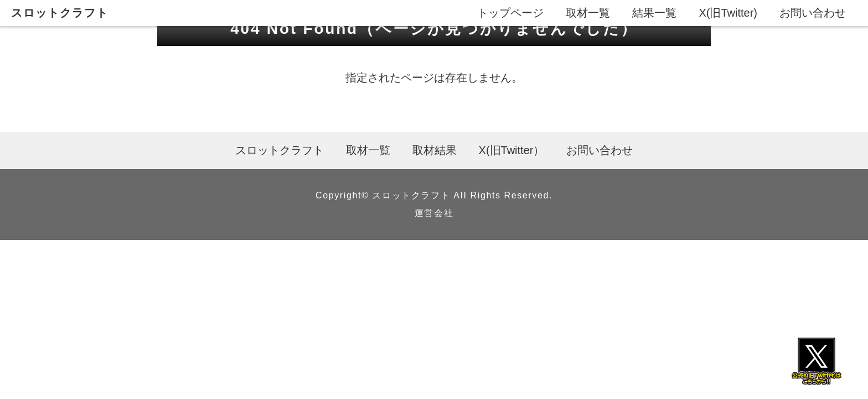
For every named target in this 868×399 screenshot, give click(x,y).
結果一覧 (654, 13)
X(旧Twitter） (512, 150)
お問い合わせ (813, 13)
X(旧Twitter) (728, 13)
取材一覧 (588, 13)
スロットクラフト (60, 13)
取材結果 (435, 150)
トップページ (510, 13)
